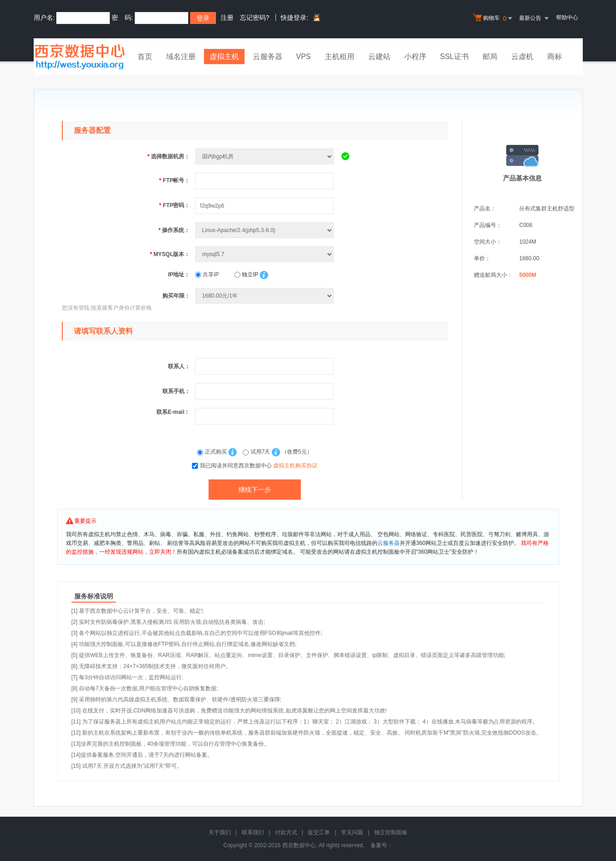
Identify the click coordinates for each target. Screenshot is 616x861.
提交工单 (319, 832)
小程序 (415, 57)
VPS (304, 57)
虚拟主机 (224, 57)
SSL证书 (455, 57)
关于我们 (220, 832)
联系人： (179, 366)
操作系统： (174, 230)
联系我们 (253, 832)
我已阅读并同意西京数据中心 (259, 466)
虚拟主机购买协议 (295, 466)
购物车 (494, 18)
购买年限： (176, 296)
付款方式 (286, 832)
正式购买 (213, 452)
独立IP (246, 275)
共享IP (207, 275)
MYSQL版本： (170, 254)
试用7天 (257, 452)
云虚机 (522, 57)
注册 (227, 18)
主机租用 (340, 57)
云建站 (379, 57)
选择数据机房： (168, 156)
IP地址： (179, 275)
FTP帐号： (175, 180)
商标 (555, 57)
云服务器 (268, 57)
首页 (145, 57)
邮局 (490, 57)
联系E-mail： (173, 412)
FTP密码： (175, 205)
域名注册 (181, 57)
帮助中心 (567, 18)
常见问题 (352, 832)
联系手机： (176, 391)
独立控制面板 (391, 832)
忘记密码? (255, 18)
